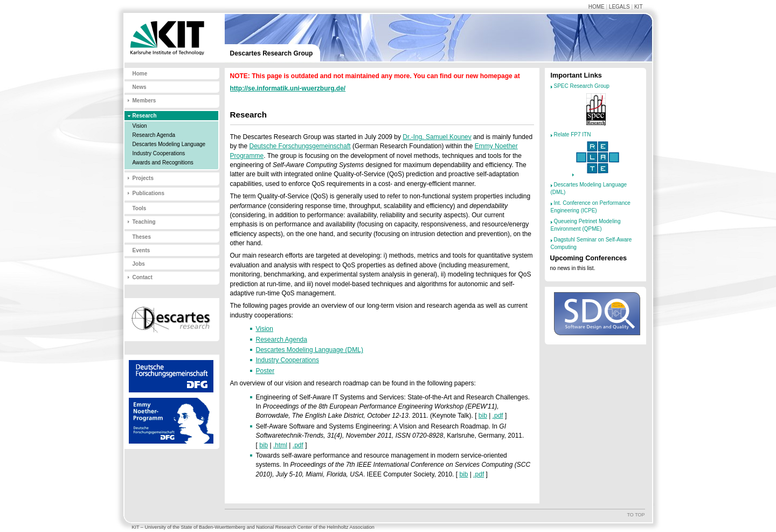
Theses (142, 237)
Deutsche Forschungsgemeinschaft (300, 146)
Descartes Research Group (272, 53)
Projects (143, 178)
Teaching (144, 222)
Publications (148, 193)
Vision (140, 126)
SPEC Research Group (582, 86)
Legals (619, 7)
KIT (639, 7)
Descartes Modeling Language (169, 144)
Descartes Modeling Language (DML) (310, 350)
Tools (140, 208)
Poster (265, 371)
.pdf (498, 416)
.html (280, 445)
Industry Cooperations (159, 153)
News (140, 87)
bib (483, 416)
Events (141, 250)
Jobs (139, 264)
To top (636, 515)
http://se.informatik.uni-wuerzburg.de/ (288, 88)
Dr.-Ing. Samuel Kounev (437, 137)
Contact (143, 277)
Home (597, 7)
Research (145, 116)
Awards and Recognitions (163, 163)
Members (144, 101)
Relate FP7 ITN (573, 134)
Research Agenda (154, 135)
